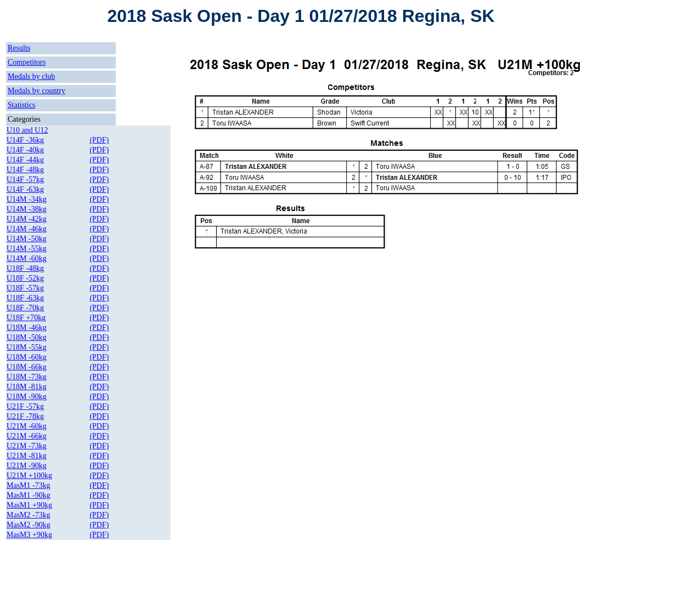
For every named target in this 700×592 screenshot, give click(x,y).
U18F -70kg (25, 308)
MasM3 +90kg (29, 535)
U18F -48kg (25, 268)
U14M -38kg (27, 209)
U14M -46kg (27, 229)
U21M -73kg (27, 446)
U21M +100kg (29, 476)
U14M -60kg (27, 258)
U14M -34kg (27, 199)
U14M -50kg (27, 239)
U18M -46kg (27, 328)
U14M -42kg (27, 219)
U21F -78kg (25, 416)
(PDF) (99, 140)
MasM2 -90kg (29, 525)
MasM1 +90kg (29, 505)
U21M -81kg (27, 456)
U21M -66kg (27, 436)
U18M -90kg (27, 397)
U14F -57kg (25, 180)
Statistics (22, 105)
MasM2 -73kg (29, 515)
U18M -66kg (27, 367)
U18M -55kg (27, 347)
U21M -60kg (27, 426)
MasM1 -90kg (29, 495)
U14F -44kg (25, 160)
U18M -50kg (27, 337)
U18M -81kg (27, 387)
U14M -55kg (27, 249)
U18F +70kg (26, 318)
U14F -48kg (25, 170)
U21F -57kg (25, 406)
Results (19, 48)
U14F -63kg (25, 189)
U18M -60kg (27, 357)
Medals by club (31, 76)
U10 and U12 (27, 130)
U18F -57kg (25, 288)
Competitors (27, 62)
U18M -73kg (27, 377)
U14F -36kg (25, 140)
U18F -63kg (25, 298)
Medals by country (36, 91)
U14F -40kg (25, 150)
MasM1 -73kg (29, 485)
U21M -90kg (27, 466)
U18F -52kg (25, 278)
